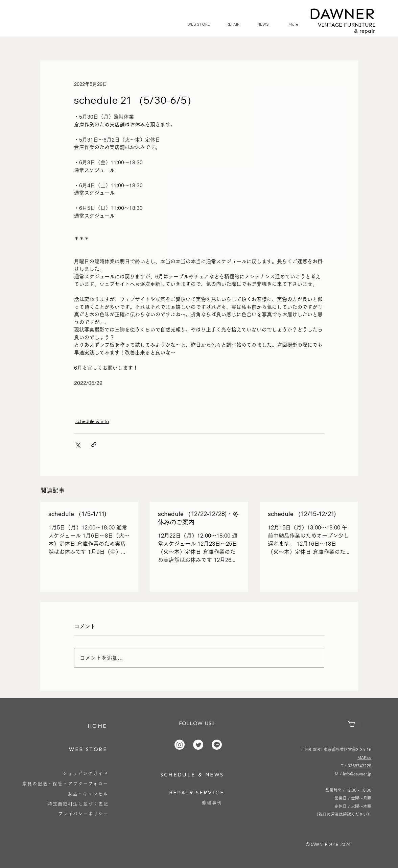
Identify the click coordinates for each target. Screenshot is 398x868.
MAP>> (364, 758)
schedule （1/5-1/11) (77, 514)
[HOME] (97, 726)
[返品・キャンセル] (88, 794)
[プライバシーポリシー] (83, 814)
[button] (355, 724)
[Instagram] (180, 745)
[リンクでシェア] (94, 444)
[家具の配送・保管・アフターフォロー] (65, 784)
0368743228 (359, 766)
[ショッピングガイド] (86, 774)
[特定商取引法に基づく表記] (78, 804)
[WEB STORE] (88, 749)
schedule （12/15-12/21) (302, 514)
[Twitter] (198, 745)
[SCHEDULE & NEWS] (192, 775)
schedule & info (92, 421)
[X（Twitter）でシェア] (77, 444)
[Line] (217, 745)
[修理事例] (212, 803)
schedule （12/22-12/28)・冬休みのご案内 (198, 518)
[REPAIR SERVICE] (196, 792)
